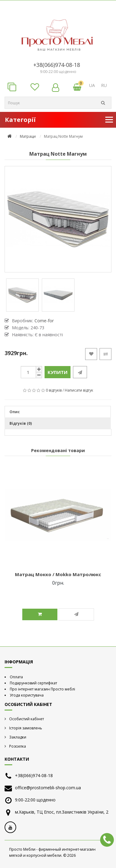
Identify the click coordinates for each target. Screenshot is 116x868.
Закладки (18, 737)
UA (92, 85)
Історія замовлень (26, 728)
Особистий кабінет (27, 719)
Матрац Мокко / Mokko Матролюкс (58, 574)
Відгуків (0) (21, 423)
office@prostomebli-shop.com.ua (48, 788)
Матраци (28, 136)
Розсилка (18, 746)
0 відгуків (54, 390)
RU (104, 85)
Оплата (16, 677)
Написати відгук (79, 390)
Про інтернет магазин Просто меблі (42, 689)
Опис (15, 412)
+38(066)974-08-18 (57, 65)
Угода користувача (27, 695)
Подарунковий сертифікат (33, 683)
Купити (58, 372)
